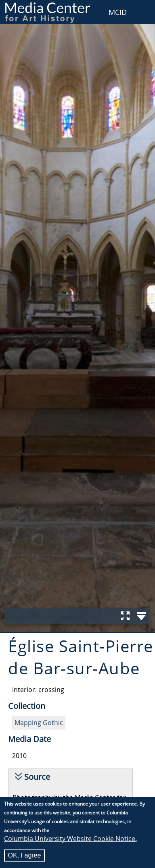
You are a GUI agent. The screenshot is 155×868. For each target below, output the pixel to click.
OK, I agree (25, 855)
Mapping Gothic (39, 723)
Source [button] (37, 777)
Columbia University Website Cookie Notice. (70, 839)
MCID (118, 12)
